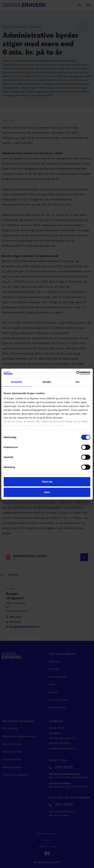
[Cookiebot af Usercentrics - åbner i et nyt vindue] (76, 373)
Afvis (47, 492)
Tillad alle (47, 482)
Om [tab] (77, 382)
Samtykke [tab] (17, 382)
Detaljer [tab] (47, 382)
